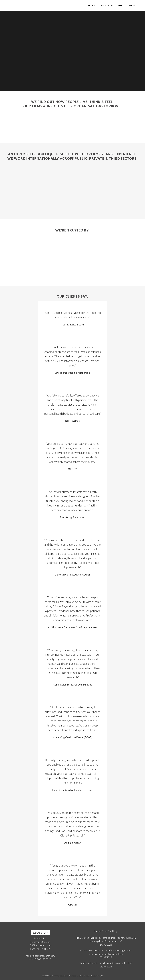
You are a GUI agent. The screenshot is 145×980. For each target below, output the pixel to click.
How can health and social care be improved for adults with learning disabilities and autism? (106, 939)
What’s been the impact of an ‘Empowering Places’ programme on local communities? (106, 952)
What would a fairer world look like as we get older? (106, 963)
